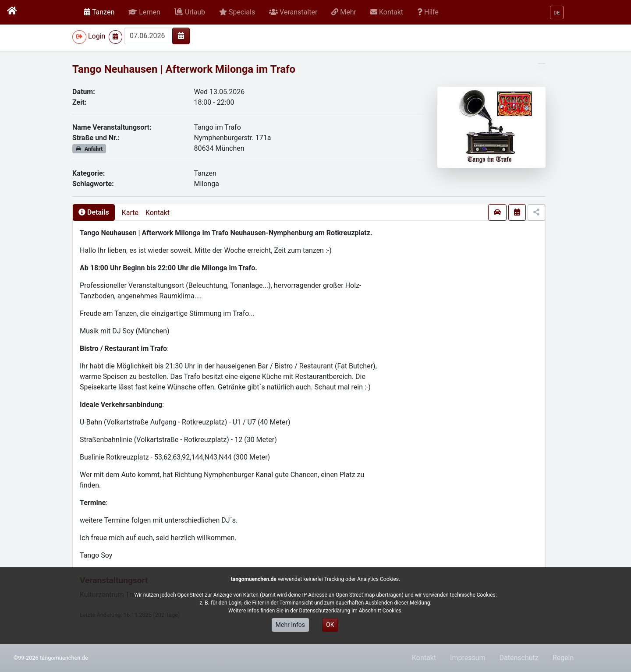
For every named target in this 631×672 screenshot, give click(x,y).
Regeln (563, 658)
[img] (181, 35)
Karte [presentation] (130, 213)
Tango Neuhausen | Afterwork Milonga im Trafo (184, 69)
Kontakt (158, 213)
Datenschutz (519, 658)
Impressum (468, 658)
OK (330, 625)
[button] (144, 12)
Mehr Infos (290, 625)
